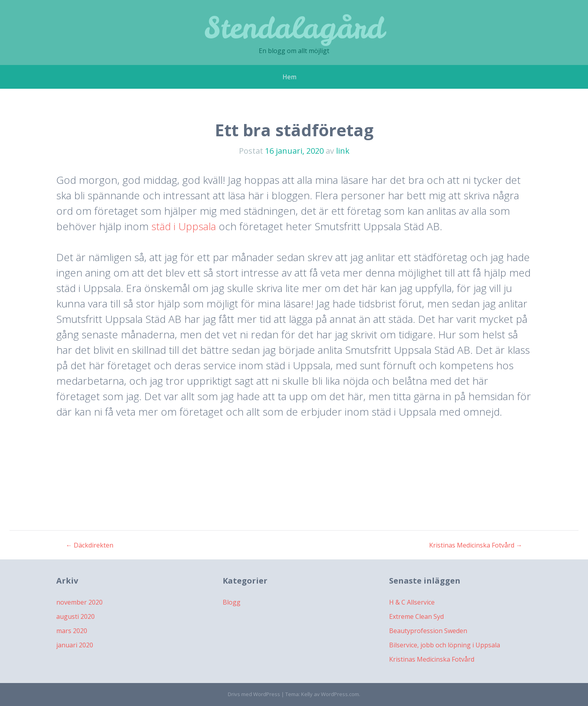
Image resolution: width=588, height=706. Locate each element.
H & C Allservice (412, 602)
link (343, 151)
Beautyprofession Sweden (428, 631)
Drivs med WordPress (254, 694)
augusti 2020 (75, 616)
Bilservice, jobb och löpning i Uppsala (445, 645)
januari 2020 (75, 645)
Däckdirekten (90, 545)
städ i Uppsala (184, 226)
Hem (289, 77)
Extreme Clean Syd (416, 616)
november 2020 (79, 602)
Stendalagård (294, 28)
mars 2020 (72, 631)
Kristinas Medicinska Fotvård (476, 545)
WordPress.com (340, 694)
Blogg (232, 602)
